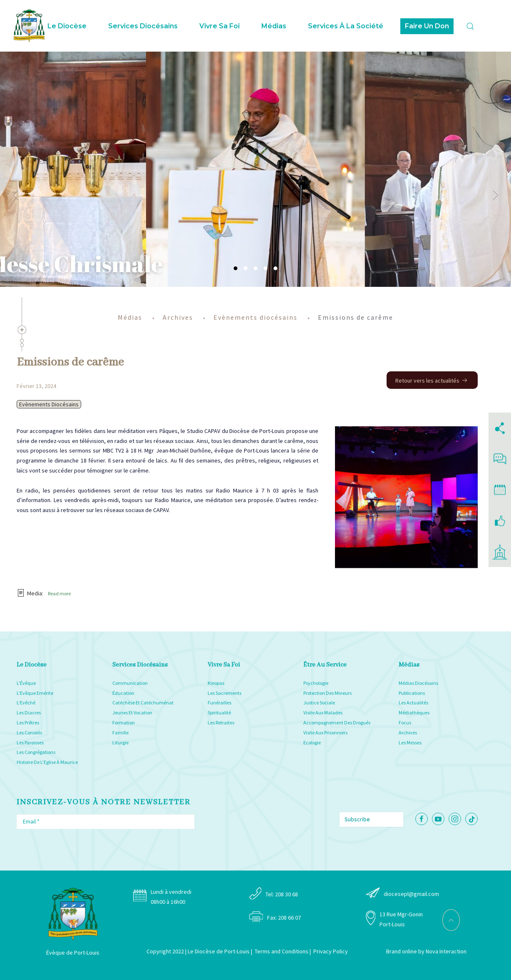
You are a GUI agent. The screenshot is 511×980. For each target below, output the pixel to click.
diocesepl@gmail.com (411, 894)
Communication (130, 683)
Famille (120, 733)
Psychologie (316, 683)
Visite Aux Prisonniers (325, 733)
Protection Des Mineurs (327, 693)
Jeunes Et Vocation (132, 713)
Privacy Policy (331, 951)
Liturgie (120, 742)
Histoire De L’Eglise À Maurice (47, 762)
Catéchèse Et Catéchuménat (143, 703)
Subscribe (357, 819)
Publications (412, 693)
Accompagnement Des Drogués (337, 723)
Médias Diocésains (418, 683)
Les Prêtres (28, 723)
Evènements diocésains (49, 404)
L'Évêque (26, 683)
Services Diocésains (143, 26)
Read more (59, 593)
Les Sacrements (224, 693)
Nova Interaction (446, 951)
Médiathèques (414, 713)
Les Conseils (29, 733)
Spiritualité (219, 713)
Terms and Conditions (282, 951)
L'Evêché (26, 703)
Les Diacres (29, 713)
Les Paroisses (30, 742)
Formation (124, 723)
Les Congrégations (36, 752)
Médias (274, 26)
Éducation (123, 693)
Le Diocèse (67, 26)
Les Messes (410, 742)
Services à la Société (346, 26)
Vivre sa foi (220, 26)
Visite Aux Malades (323, 713)
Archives (408, 733)
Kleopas (216, 683)
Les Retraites (221, 723)
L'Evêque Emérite (35, 693)
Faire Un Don (427, 26)
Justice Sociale (319, 703)
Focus (405, 723)
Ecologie (312, 742)
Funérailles (220, 703)
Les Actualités (413, 703)
